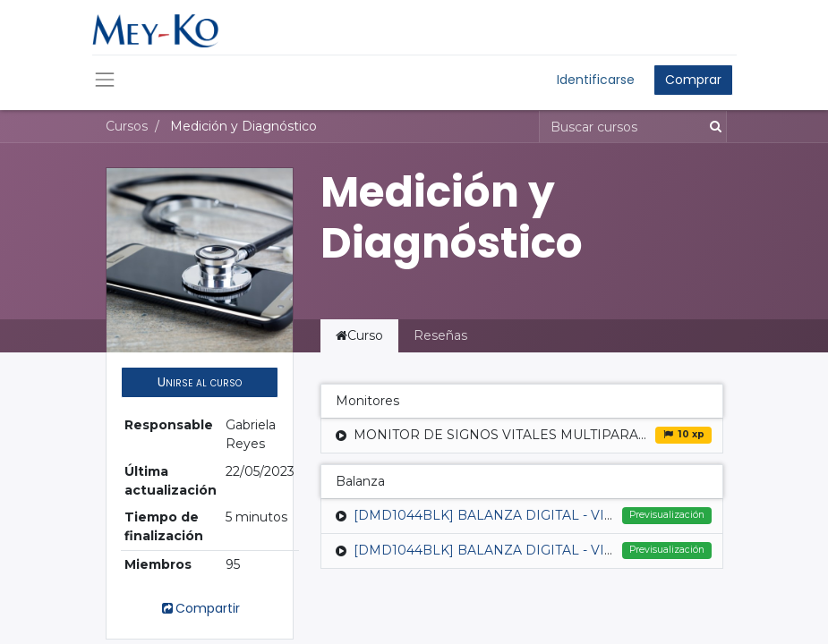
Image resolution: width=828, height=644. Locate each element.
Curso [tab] (359, 335)
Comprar (693, 80)
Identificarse (596, 80)
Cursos (127, 126)
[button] (200, 382)
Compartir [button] (200, 608)
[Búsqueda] (712, 127)
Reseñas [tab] (440, 335)
